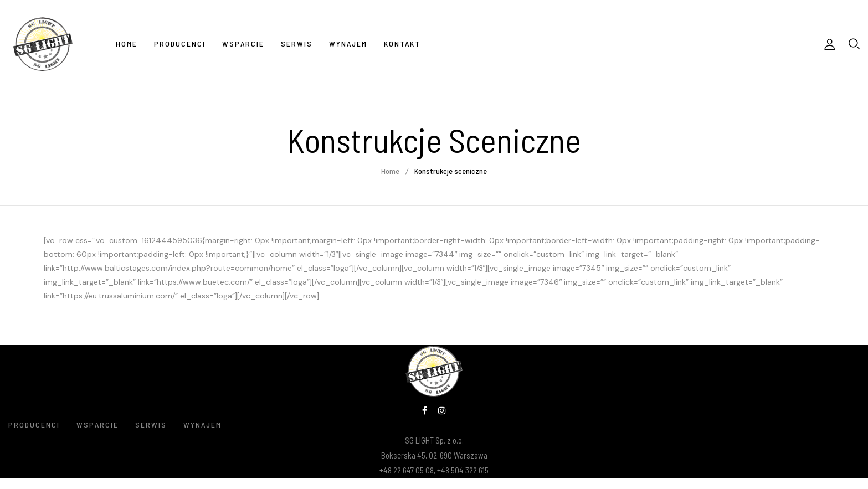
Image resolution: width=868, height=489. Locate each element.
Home (390, 171)
